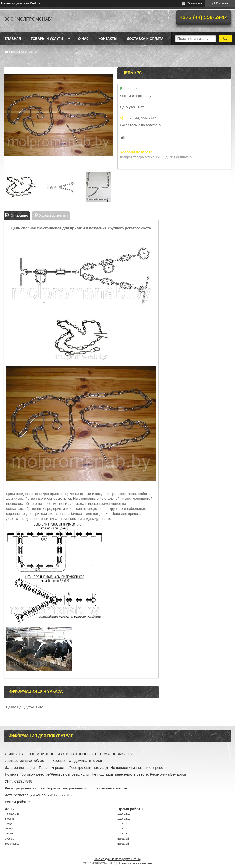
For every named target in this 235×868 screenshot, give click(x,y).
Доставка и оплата (145, 39)
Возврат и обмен (21, 52)
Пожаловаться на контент (135, 863)
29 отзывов (195, 3)
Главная (13, 39)
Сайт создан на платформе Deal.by (118, 859)
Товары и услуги (47, 39)
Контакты (108, 39)
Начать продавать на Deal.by (21, 3)
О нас (83, 39)
